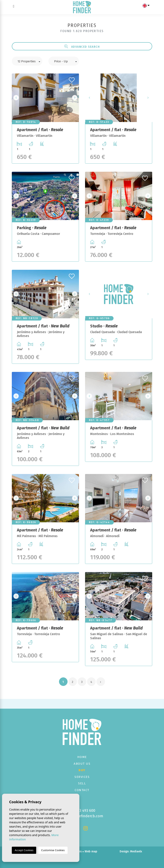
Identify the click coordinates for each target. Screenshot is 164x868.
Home (82, 757)
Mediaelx (136, 851)
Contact (82, 790)
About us (82, 764)
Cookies (76, 851)
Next (75, 98)
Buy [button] (82, 770)
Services (82, 777)
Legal (52, 851)
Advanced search (82, 46)
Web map (91, 851)
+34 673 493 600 (82, 811)
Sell (82, 783)
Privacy (63, 851)
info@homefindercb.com (82, 816)
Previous (16, 98)
